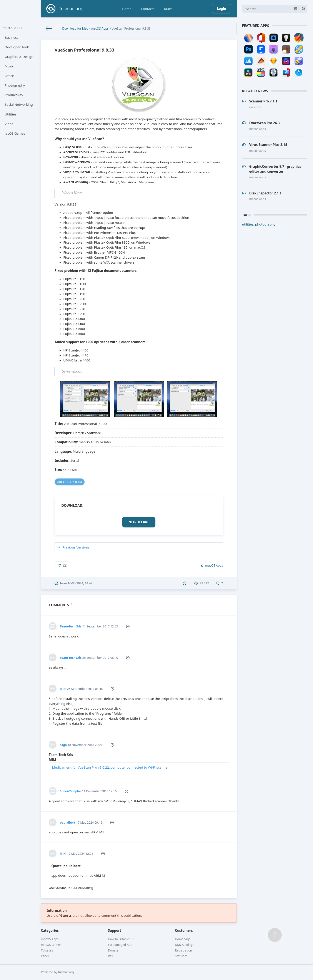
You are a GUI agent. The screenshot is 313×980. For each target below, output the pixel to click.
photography (265, 224)
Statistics (181, 956)
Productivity (14, 95)
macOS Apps (12, 28)
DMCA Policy (184, 945)
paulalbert (67, 822)
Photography (15, 85)
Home (127, 9)
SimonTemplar (70, 791)
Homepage (183, 939)
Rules (168, 9)
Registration (183, 950)
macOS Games (14, 133)
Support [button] (115, 930)
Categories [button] (50, 930)
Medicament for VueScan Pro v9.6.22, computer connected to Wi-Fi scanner (110, 767)
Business (12, 37)
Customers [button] (184, 930)
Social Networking (19, 104)
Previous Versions (76, 547)
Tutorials (47, 950)
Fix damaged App (120, 945)
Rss (110, 956)
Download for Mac (75, 28)
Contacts (148, 9)
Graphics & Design (19, 57)
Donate (113, 950)
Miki (63, 689)
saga (63, 745)
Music (9, 66)
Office (9, 76)
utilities (248, 224)
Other (45, 956)
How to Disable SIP (121, 939)
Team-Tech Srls (71, 626)
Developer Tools (17, 47)
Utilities (11, 114)
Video (9, 124)
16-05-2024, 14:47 (80, 583)
